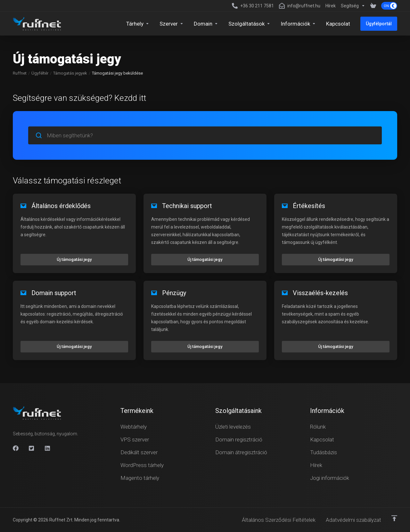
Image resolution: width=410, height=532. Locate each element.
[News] (331, 6)
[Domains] (206, 24)
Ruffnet (20, 73)
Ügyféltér (40, 73)
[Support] (353, 6)
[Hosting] (138, 24)
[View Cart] (373, 6)
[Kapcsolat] (338, 24)
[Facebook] (16, 448)
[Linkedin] (48, 448)
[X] (32, 448)
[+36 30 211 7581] (253, 6)
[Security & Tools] (249, 24)
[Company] (298, 24)
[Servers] (172, 24)
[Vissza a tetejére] (394, 518)
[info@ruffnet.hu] (300, 6)
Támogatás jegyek (70, 73)
